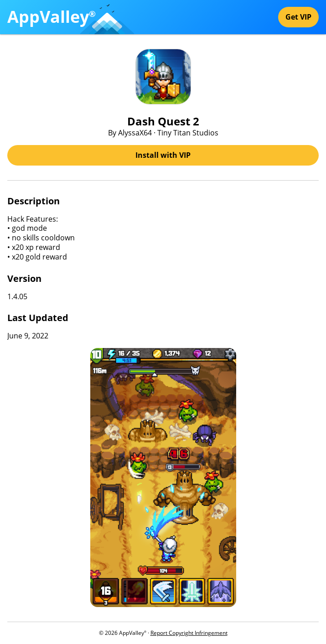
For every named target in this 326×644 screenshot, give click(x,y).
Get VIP (298, 17)
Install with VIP (163, 155)
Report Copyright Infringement (189, 633)
